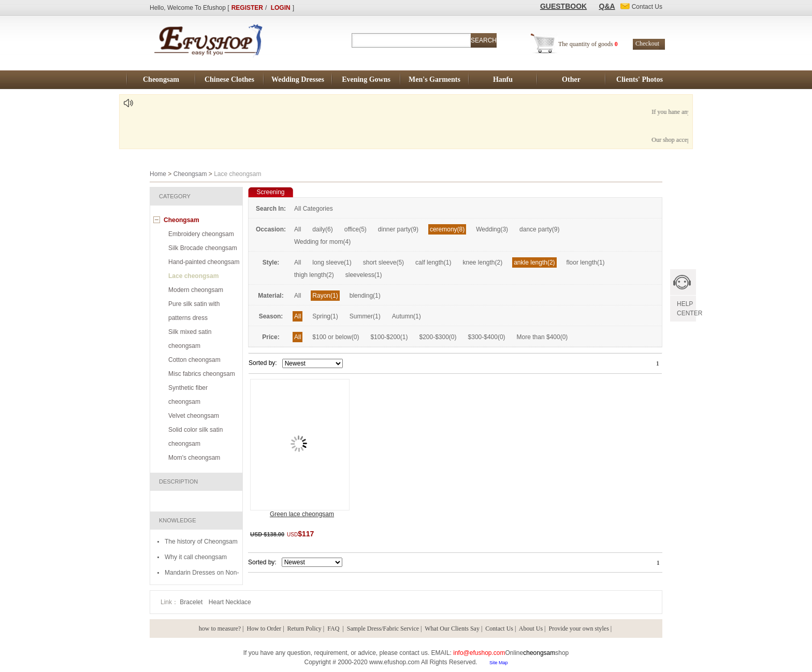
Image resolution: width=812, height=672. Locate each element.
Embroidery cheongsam (201, 234)
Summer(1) (365, 316)
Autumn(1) (407, 316)
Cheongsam (161, 79)
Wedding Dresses (298, 79)
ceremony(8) (447, 229)
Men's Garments (434, 79)
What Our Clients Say (452, 629)
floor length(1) (586, 262)
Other (571, 79)
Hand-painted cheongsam (204, 262)
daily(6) (322, 229)
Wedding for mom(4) (322, 242)
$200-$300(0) (438, 337)
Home (158, 174)
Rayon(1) (325, 296)
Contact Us (499, 629)
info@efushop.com (479, 653)
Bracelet (192, 602)
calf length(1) (433, 262)
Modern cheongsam (196, 290)
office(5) (356, 229)
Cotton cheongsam (194, 360)
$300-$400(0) (487, 337)
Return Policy (304, 629)
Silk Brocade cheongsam (203, 248)
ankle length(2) (534, 262)
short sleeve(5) (383, 262)
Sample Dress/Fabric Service (383, 629)
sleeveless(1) (364, 275)
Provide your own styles (579, 629)
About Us (531, 629)
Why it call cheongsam (196, 557)
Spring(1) (325, 316)
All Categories (314, 209)
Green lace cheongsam (302, 514)
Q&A (607, 6)
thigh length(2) (314, 275)
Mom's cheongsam (194, 458)
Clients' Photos (640, 79)
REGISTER (247, 8)
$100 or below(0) (336, 337)
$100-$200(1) (389, 337)
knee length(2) (482, 262)
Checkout (647, 43)
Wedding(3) (492, 229)
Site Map (499, 663)
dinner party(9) (398, 229)
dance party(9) (539, 229)
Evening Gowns (366, 79)
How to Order (264, 629)
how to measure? (220, 629)
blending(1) (365, 296)
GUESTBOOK (563, 6)
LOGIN (281, 8)
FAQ (334, 629)
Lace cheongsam (193, 276)
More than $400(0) (542, 337)
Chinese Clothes (229, 79)
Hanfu (503, 79)
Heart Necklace (230, 602)
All (298, 229)
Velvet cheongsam (194, 416)
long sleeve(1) (332, 262)
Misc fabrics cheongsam (202, 374)
